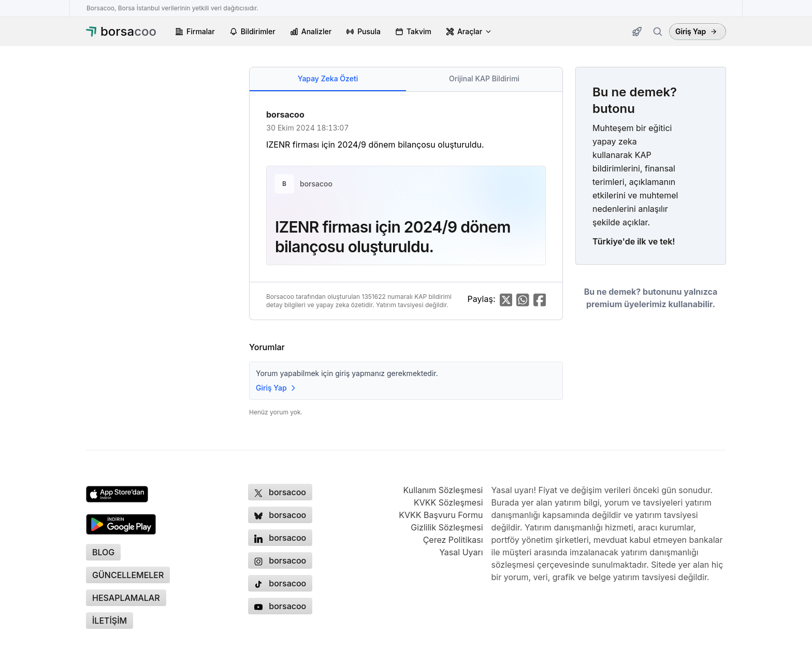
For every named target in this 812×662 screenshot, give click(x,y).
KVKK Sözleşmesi (448, 502)
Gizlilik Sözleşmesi (447, 527)
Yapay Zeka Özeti (328, 78)
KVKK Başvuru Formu (441, 515)
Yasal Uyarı (461, 552)
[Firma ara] (658, 32)
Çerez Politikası (453, 540)
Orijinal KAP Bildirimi (484, 78)
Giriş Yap (696, 31)
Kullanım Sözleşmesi (443, 490)
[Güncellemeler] (637, 32)
